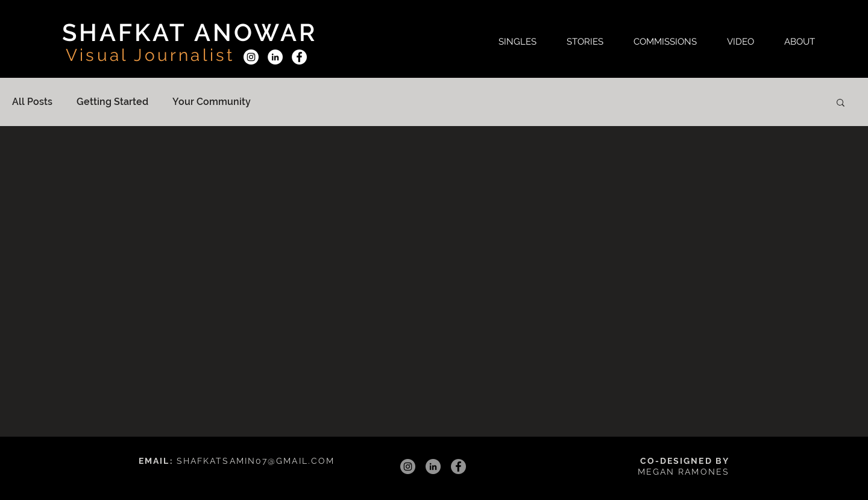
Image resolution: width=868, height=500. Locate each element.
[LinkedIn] (275, 57)
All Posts (32, 102)
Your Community (212, 102)
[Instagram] (251, 57)
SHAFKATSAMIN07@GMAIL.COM (256, 461)
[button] (517, 42)
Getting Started (112, 102)
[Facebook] (299, 57)
